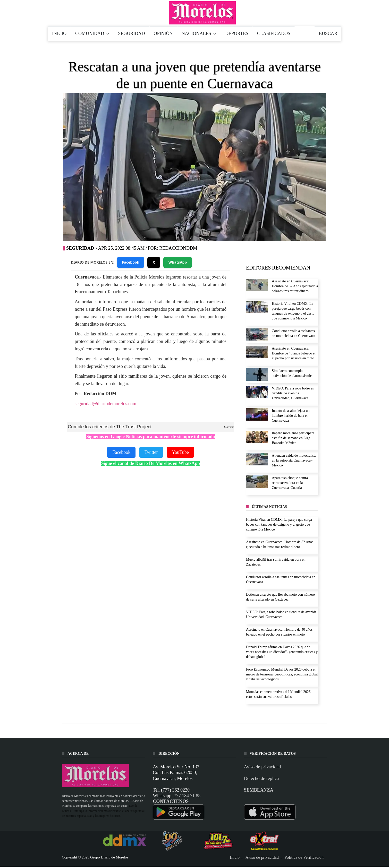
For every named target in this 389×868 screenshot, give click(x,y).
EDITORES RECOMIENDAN (278, 268)
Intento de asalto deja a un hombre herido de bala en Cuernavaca (291, 416)
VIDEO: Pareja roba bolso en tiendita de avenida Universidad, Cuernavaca (293, 393)
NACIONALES (199, 33)
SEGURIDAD (132, 33)
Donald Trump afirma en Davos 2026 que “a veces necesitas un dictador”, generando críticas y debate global (282, 652)
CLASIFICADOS (274, 33)
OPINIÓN (163, 33)
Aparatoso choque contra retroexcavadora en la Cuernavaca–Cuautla (290, 483)
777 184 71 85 (187, 796)
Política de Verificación (304, 857)
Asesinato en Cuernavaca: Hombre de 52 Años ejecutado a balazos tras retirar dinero (295, 286)
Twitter (151, 452)
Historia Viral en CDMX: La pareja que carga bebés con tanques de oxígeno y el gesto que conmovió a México (279, 524)
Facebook (131, 262)
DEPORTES (237, 33)
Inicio (235, 857)
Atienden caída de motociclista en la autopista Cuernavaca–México (294, 460)
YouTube (180, 452)
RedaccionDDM (178, 248)
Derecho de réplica (261, 778)
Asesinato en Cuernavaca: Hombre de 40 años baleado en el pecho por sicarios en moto (294, 353)
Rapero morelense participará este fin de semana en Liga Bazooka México (293, 438)
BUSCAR (328, 33)
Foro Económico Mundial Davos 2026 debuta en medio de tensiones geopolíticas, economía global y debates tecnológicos (282, 674)
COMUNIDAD (92, 33)
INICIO (59, 33)
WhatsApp (178, 262)
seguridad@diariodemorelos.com (105, 404)
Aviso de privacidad (263, 767)
